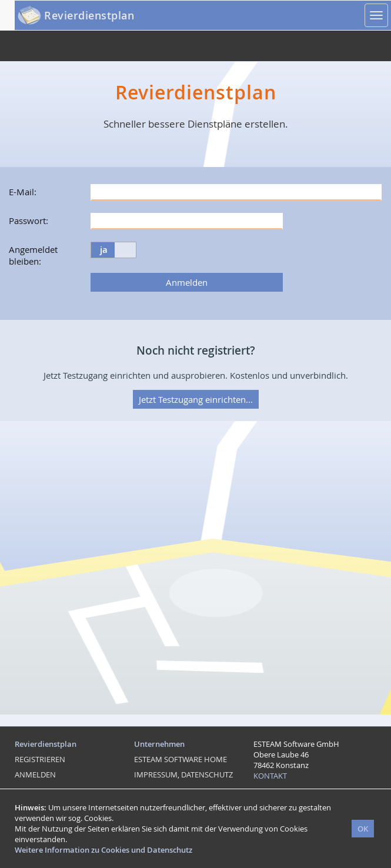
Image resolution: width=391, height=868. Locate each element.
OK (363, 829)
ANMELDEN (35, 774)
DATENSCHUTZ (207, 774)
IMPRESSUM (156, 774)
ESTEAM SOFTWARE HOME (181, 759)
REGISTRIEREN (40, 759)
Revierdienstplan (89, 15)
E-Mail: (23, 192)
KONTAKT (270, 776)
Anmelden (187, 282)
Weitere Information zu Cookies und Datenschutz (103, 850)
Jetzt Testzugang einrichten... (196, 399)
